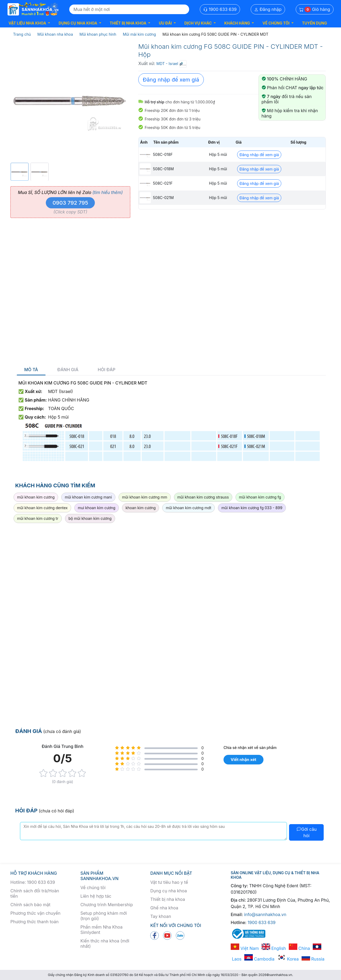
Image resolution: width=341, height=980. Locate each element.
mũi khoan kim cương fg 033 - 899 (252, 508)
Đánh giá (68, 370)
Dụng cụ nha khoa (169, 891)
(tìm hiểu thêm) (108, 192)
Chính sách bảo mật (30, 905)
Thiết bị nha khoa (168, 899)
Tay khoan (161, 916)
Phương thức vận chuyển (35, 913)
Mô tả (31, 370)
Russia (313, 959)
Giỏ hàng (315, 9)
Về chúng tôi (93, 888)
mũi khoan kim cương (36, 497)
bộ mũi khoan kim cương (90, 518)
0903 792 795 (70, 203)
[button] (29, 23)
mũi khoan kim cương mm (145, 497)
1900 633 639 (220, 9)
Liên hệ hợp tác (96, 896)
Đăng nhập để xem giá (171, 80)
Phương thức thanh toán (34, 922)
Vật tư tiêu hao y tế (169, 882)
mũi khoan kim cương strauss (203, 497)
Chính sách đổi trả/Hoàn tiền (35, 893)
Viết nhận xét (243, 760)
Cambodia (259, 959)
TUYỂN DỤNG (315, 23)
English (274, 948)
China (299, 948)
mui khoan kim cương (97, 508)
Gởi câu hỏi (307, 832)
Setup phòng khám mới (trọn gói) (104, 916)
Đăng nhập (268, 9)
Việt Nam (245, 948)
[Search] (129, 9)
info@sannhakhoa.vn (265, 914)
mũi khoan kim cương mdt (188, 508)
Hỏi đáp (107, 370)
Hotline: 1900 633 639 (33, 882)
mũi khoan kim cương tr (38, 518)
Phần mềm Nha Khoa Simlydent (102, 930)
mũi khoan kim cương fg (260, 497)
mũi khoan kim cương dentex (42, 508)
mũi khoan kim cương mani (88, 497)
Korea (288, 959)
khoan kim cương (141, 508)
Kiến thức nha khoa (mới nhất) (105, 943)
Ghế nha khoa (164, 908)
